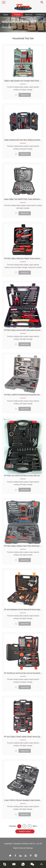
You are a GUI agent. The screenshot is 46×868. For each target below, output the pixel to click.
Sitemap (30, 848)
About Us (29, 15)
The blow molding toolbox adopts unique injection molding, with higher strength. (23, 88)
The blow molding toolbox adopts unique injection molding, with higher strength (23, 338)
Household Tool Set (27, 27)
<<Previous (12, 826)
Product (17, 15)
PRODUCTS (13, 27)
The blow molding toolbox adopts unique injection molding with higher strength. (23, 207)
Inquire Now (25, 95)
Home (6, 15)
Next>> (35, 826)
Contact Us (40, 15)
